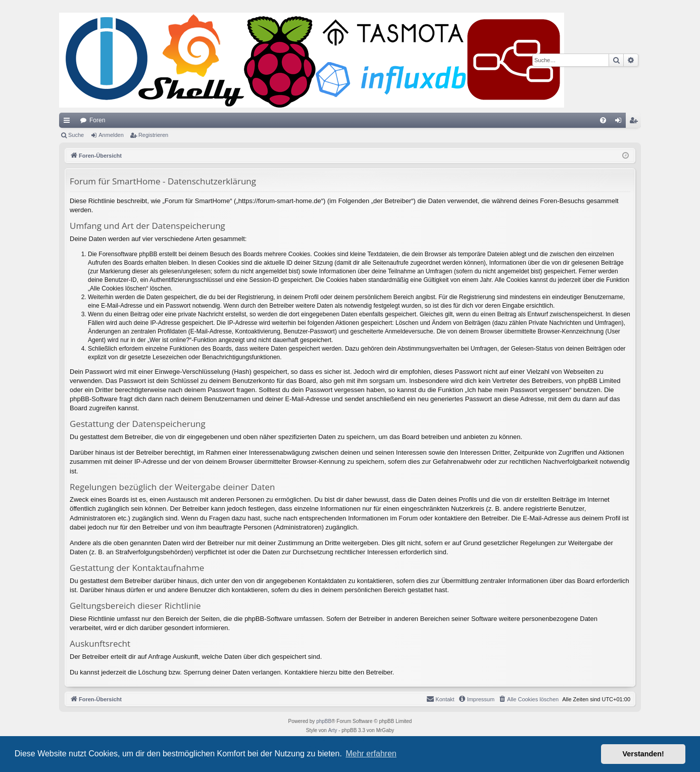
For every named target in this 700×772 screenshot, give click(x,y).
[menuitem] (603, 120)
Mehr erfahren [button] (371, 754)
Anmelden (111, 135)
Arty (333, 730)
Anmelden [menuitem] (620, 122)
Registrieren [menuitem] (636, 122)
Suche (76, 135)
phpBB (324, 721)
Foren (97, 120)
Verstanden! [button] (643, 754)
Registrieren (153, 135)
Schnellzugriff (69, 122)
